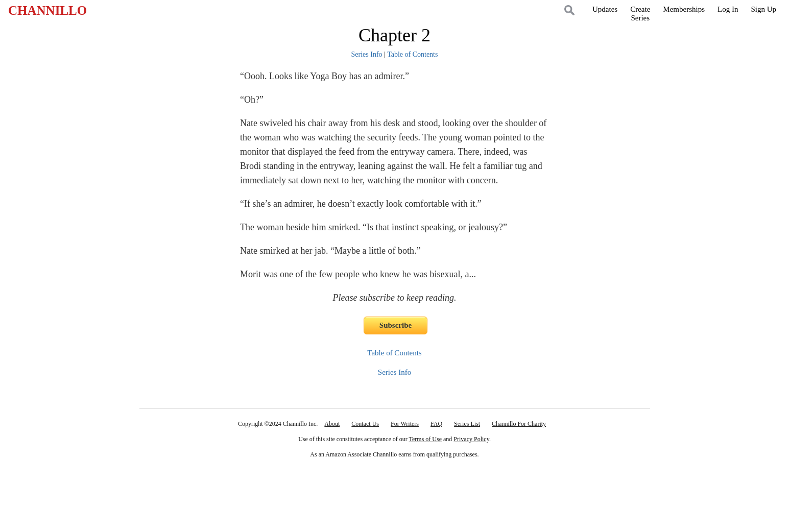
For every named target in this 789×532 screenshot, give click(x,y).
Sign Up (763, 9)
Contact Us (365, 424)
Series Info (367, 54)
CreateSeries (640, 14)
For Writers (405, 424)
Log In (728, 9)
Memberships (684, 9)
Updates (605, 9)
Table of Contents (412, 54)
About (332, 424)
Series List (467, 424)
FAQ (436, 424)
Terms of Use (425, 439)
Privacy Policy (471, 439)
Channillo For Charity (519, 424)
